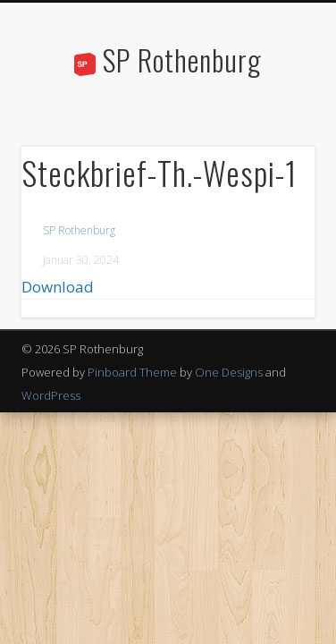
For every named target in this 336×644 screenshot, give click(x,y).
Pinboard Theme (132, 372)
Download (58, 287)
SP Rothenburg (182, 59)
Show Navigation (271, 160)
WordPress (51, 395)
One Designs (229, 372)
